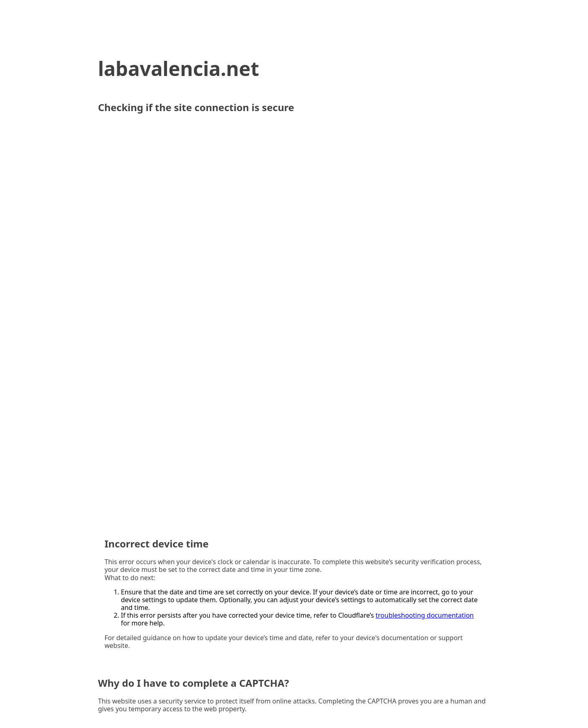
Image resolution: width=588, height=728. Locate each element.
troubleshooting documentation (425, 615)
